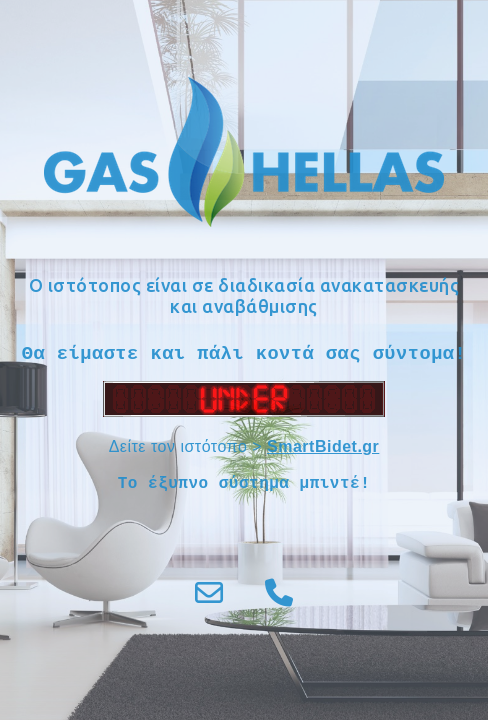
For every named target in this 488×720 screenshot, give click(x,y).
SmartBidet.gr (323, 446)
